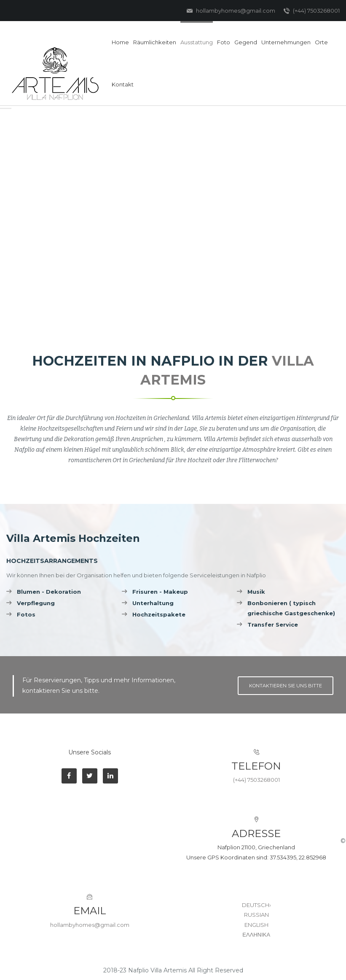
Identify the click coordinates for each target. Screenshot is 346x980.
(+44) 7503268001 (312, 11)
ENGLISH (256, 925)
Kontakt (123, 84)
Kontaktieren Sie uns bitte (286, 686)
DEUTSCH (256, 905)
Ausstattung (197, 42)
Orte (321, 42)
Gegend (246, 42)
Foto (224, 42)
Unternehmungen (286, 42)
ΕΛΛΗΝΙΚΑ (256, 934)
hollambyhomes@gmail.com (231, 11)
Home (120, 42)
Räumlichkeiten (155, 42)
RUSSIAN (256, 915)
